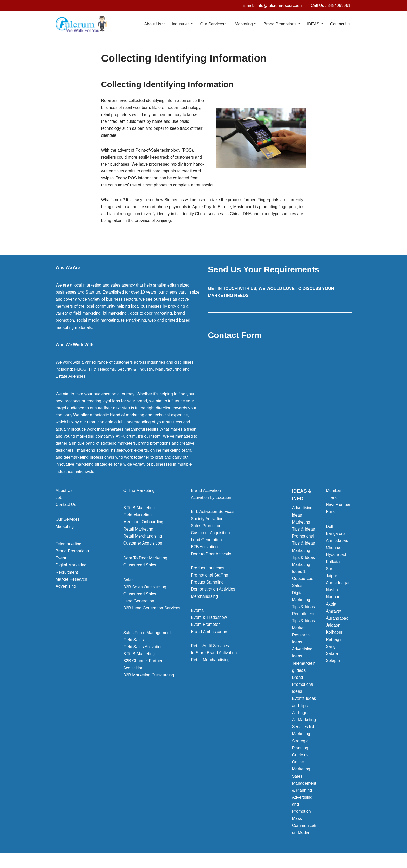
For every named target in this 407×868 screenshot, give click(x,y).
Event (61, 560)
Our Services (67, 521)
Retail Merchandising (143, 537)
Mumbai (333, 492)
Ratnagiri (334, 641)
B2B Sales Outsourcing (145, 588)
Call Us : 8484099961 (330, 6)
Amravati (334, 612)
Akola (331, 605)
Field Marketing (137, 516)
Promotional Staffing (209, 577)
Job (59, 499)
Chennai (334, 549)
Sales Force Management (147, 634)
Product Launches (208, 570)
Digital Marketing (71, 567)
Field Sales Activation (143, 648)
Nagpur (333, 598)
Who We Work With (74, 346)
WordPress (102, 861)
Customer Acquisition (143, 545)
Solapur (333, 662)
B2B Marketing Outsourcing (149, 676)
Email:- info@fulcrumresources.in (273, 6)
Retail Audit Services (210, 647)
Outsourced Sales (140, 567)
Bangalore (335, 535)
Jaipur (331, 577)
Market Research (71, 581)
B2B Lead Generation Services (152, 610)
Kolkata (333, 563)
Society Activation (207, 520)
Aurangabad (337, 620)
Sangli (331, 648)
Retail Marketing (138, 530)
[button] (162, 24)
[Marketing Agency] (82, 24)
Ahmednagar (338, 584)
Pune (331, 513)
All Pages (301, 714)
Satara (332, 655)
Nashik (332, 591)
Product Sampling (207, 584)
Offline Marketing (139, 492)
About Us (64, 492)
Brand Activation (206, 492)
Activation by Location (211, 499)
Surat (331, 570)
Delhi (330, 528)
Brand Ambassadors (209, 633)
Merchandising (204, 598)
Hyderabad (336, 556)
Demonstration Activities (213, 591)
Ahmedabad (337, 542)
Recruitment (67, 574)
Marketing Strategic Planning (301, 742)
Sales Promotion (206, 527)
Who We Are (68, 269)
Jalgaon (333, 627)
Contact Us (340, 24)
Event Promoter (205, 626)
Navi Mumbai (338, 506)
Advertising (66, 588)
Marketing (65, 528)
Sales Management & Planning (304, 785)
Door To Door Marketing (145, 560)
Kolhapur (334, 634)
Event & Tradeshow (209, 619)
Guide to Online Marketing (301, 764)
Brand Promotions (72, 552)
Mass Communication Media (304, 827)
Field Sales (134, 641)
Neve (60, 861)
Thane (332, 499)
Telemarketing (69, 545)
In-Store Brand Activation (214, 654)
